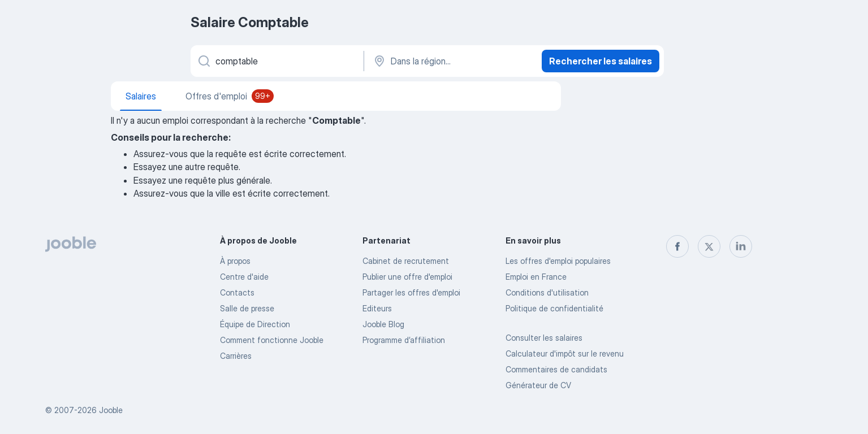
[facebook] (677, 246)
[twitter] (709, 246)
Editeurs (377, 308)
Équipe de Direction (255, 324)
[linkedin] (741, 246)
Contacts (237, 292)
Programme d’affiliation (404, 340)
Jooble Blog (383, 324)
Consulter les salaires (544, 338)
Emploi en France (536, 277)
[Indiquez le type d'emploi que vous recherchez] (276, 61)
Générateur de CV (538, 385)
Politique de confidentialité (554, 308)
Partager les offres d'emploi (411, 292)
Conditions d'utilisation (547, 292)
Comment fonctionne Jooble (272, 340)
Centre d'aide (244, 277)
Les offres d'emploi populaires (558, 261)
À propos (235, 261)
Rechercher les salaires (601, 61)
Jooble (111, 410)
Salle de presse (247, 308)
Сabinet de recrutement (406, 261)
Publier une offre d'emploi (407, 277)
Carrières (236, 356)
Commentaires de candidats (556, 369)
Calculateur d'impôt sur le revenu (565, 353)
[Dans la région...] (452, 61)
